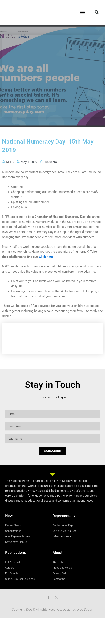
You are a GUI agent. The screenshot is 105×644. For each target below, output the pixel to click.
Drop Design (85, 610)
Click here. (46, 257)
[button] (83, 12)
